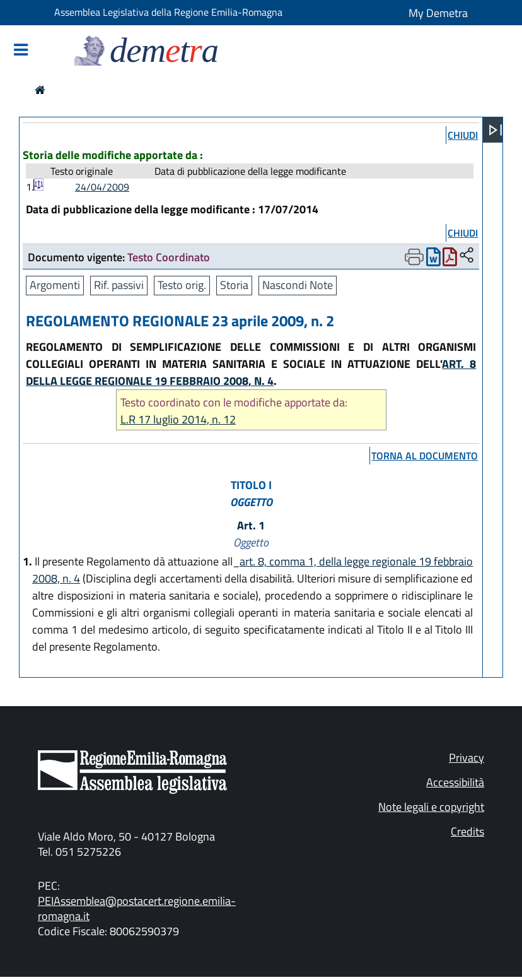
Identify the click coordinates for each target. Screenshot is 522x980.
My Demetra (438, 13)
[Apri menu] (496, 130)
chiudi (463, 135)
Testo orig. (182, 285)
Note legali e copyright (431, 807)
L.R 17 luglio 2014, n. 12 (178, 419)
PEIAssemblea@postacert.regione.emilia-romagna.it (137, 908)
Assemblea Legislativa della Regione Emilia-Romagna (168, 12)
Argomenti (55, 285)
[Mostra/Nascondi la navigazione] (21, 51)
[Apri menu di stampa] (414, 257)
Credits (467, 831)
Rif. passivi (119, 285)
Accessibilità (455, 782)
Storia (234, 285)
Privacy (467, 758)
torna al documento (425, 456)
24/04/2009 (102, 187)
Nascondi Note (298, 285)
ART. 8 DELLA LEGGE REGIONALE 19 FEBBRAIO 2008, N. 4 (251, 372)
